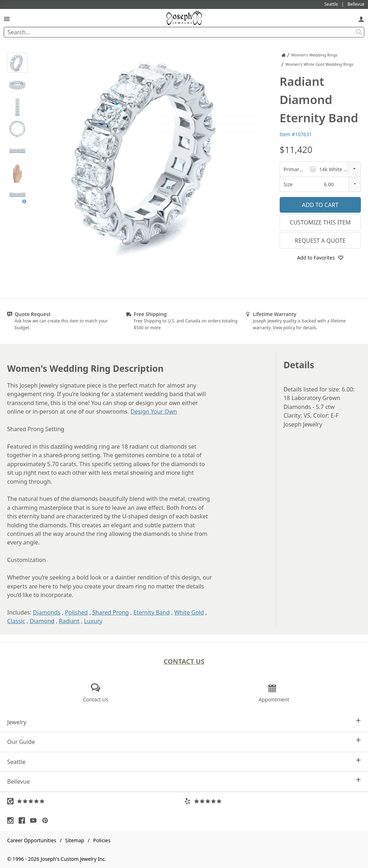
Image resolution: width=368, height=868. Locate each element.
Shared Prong (111, 612)
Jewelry (184, 722)
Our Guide (184, 742)
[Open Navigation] (7, 19)
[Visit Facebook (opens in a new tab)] (24, 820)
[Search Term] (184, 32)
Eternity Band (152, 612)
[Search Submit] (359, 32)
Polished (76, 612)
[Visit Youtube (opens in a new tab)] (35, 820)
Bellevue (184, 781)
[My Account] (361, 19)
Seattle (184, 762)
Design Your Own (154, 411)
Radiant (69, 621)
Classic (16, 621)
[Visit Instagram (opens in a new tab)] (12, 820)
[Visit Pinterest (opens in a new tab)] (47, 820)
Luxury (93, 621)
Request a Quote (320, 241)
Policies (102, 840)
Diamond (42, 621)
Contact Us (184, 661)
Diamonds (47, 612)
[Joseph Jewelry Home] (284, 55)
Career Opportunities (32, 840)
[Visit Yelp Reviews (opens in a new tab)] (273, 801)
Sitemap (75, 840)
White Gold (189, 612)
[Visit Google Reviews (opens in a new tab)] (96, 801)
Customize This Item (320, 222)
